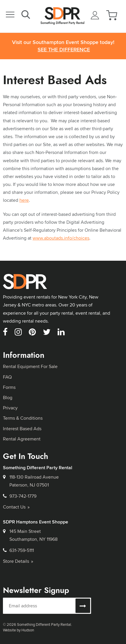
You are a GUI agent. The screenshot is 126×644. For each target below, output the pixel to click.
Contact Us (16, 507)
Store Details (18, 561)
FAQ (7, 377)
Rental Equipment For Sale (30, 366)
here (24, 200)
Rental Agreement (22, 439)
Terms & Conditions (23, 418)
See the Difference (64, 50)
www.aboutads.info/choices (61, 238)
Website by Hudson (19, 630)
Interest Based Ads (22, 429)
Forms (9, 387)
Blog (8, 398)
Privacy (10, 408)
